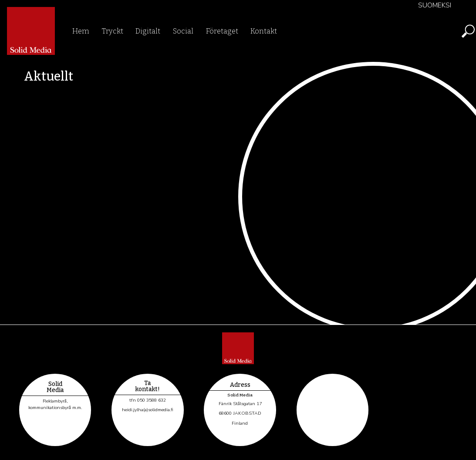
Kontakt (264, 31)
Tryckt (113, 31)
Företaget (222, 31)
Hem (81, 31)
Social (183, 31)
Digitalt (148, 31)
